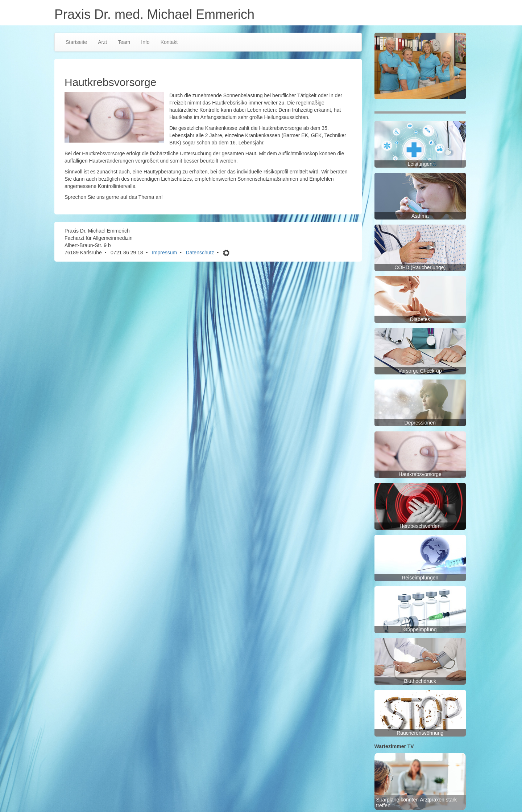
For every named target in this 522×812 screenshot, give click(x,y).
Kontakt (169, 42)
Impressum (164, 253)
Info (145, 42)
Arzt (102, 42)
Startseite (76, 42)
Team (124, 42)
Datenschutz (200, 253)
